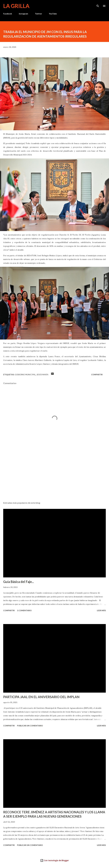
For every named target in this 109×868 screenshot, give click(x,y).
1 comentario (24, 610)
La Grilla (16, 6)
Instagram (23, 14)
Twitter (38, 14)
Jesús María (42, 375)
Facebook (8, 14)
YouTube (53, 14)
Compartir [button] (97, 375)
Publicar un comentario (30, 726)
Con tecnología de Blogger (54, 860)
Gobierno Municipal (25, 375)
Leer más (101, 610)
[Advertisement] (54, 474)
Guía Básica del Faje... (19, 582)
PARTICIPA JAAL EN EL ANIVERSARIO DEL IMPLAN (41, 697)
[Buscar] (98, 5)
